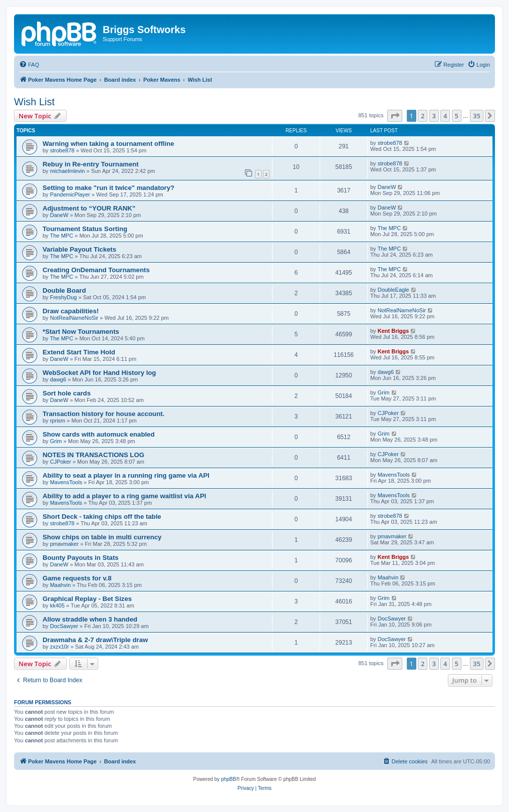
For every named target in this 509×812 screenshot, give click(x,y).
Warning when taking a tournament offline (108, 144)
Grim (384, 392)
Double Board (64, 290)
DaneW (387, 187)
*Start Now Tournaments (81, 332)
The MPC (62, 236)
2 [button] (423, 116)
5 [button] (457, 116)
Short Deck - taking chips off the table (102, 517)
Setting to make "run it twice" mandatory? (108, 188)
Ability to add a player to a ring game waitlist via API (124, 496)
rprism (58, 421)
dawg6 (58, 379)
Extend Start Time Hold (79, 352)
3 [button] (434, 116)
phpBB (228, 779)
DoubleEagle (394, 290)
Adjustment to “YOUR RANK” (89, 208)
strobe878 (62, 150)
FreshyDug (64, 297)
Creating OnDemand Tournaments (96, 270)
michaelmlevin (68, 171)
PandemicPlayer (70, 194)
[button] (395, 116)
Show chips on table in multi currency (102, 537)
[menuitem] (29, 65)
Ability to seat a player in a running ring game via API (126, 475)
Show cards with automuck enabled (99, 434)
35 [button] (477, 116)
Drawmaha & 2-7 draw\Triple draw (95, 640)
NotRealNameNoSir (74, 318)
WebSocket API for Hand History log (99, 373)
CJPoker (388, 413)
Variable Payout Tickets (79, 249)
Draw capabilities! (71, 311)
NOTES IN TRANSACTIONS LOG (93, 455)
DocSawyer (64, 626)
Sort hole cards (67, 393)
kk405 (57, 605)
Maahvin (61, 585)
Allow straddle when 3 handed (90, 619)
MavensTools (66, 482)
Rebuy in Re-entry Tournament (91, 164)
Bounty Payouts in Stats (81, 558)
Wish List (34, 102)
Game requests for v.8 (77, 578)
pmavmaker (64, 544)
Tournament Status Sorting (85, 229)
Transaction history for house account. (103, 414)
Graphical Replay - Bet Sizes (87, 599)
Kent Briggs (393, 331)
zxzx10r (60, 647)
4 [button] (445, 116)
